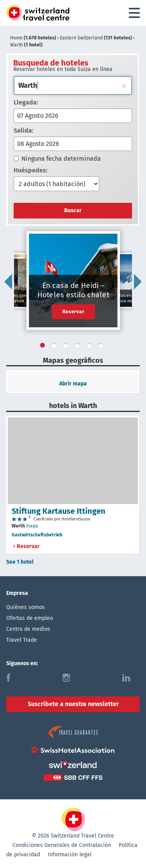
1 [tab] (44, 347)
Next (138, 282)
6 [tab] (102, 347)
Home (34, 38)
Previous (8, 282)
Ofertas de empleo (30, 618)
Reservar (73, 311)
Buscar (73, 210)
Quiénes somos (26, 607)
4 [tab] (79, 347)
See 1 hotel (20, 562)
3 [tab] (67, 347)
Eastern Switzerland (97, 38)
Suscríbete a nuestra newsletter (73, 704)
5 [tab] (91, 347)
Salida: (24, 130)
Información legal (70, 855)
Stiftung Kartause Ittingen (59, 511)
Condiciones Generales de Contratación (62, 845)
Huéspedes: (31, 170)
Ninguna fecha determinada (57, 159)
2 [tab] (56, 347)
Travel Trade (22, 640)
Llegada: (26, 102)
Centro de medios (28, 629)
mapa (32, 526)
